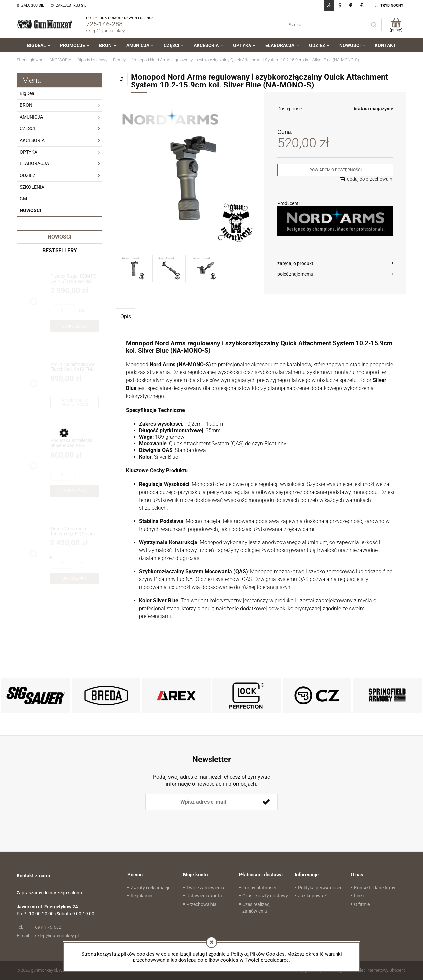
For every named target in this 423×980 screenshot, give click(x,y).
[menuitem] (39, 45)
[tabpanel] (261, 480)
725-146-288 (104, 24)
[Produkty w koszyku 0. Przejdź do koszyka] (396, 25)
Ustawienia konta (204, 896)
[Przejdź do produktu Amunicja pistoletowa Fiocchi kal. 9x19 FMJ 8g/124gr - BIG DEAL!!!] (75, 367)
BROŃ (26, 105)
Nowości (30, 210)
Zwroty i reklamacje (150, 888)
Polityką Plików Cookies (258, 954)
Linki (359, 896)
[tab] (126, 316)
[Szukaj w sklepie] (326, 25)
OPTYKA (29, 152)
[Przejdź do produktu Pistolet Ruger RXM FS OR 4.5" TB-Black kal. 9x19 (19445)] (75, 279)
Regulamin (141, 896)
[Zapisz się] (266, 802)
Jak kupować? (313, 896)
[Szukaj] (374, 25)
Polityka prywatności (320, 888)
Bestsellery (60, 250)
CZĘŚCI (27, 128)
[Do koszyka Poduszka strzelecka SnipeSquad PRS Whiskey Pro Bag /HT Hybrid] (75, 491)
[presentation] (192, 821)
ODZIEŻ (28, 175)
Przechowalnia (202, 904)
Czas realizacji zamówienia (257, 908)
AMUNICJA (31, 117)
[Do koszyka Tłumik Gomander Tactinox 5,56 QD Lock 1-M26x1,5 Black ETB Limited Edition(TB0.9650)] (74, 578)
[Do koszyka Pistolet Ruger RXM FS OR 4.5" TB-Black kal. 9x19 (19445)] (75, 326)
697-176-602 (39, 927)
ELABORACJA (34, 163)
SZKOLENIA (32, 187)
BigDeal (28, 93)
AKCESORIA (32, 140)
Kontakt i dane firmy (375, 888)
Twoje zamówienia (205, 888)
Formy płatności (259, 888)
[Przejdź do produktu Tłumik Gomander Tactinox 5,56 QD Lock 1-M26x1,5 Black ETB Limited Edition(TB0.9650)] (74, 531)
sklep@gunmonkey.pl (108, 31)
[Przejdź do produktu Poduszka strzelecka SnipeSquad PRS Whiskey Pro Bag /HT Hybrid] (75, 443)
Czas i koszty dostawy (265, 896)
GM (23, 199)
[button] (335, 263)
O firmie (362, 904)
